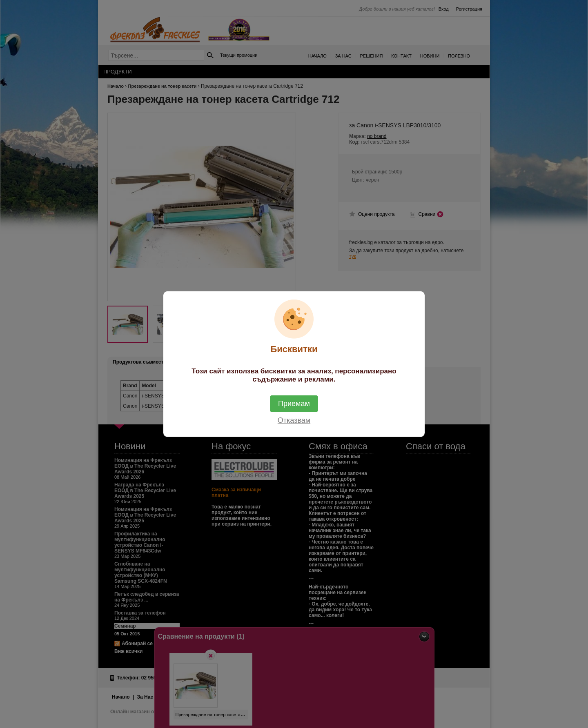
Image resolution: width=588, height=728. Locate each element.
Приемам (294, 403)
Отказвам (294, 420)
